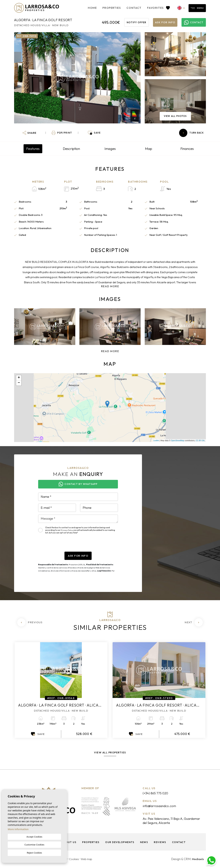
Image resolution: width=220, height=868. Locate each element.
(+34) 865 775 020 (158, 793)
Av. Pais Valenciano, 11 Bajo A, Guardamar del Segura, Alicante (170, 821)
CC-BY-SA (200, 440)
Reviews (161, 843)
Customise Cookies (34, 845)
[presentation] (64, 545)
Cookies (77, 860)
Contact (122, 8)
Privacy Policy (67, 530)
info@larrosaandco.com (163, 806)
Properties (99, 8)
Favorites (146, 8)
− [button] (19, 383)
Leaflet (156, 440)
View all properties (110, 752)
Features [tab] (33, 149)
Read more (110, 286)
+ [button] (19, 378)
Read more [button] (110, 351)
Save (38, 734)
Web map (91, 860)
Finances (187, 149)
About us (68, 843)
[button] (29, 133)
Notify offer (136, 22)
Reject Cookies (34, 853)
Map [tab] (149, 149)
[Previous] (30, 622)
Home (80, 8)
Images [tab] (110, 149)
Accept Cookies (34, 837)
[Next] (194, 622)
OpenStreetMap (178, 440)
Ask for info (165, 22)
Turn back (191, 133)
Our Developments (119, 843)
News (144, 843)
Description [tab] (71, 149)
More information (18, 829)
